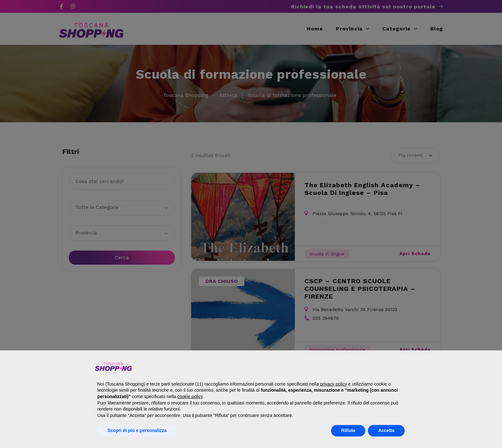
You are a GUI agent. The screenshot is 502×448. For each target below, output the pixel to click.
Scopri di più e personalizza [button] (137, 430)
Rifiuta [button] (348, 430)
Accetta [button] (386, 430)
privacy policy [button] (334, 384)
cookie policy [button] (190, 396)
